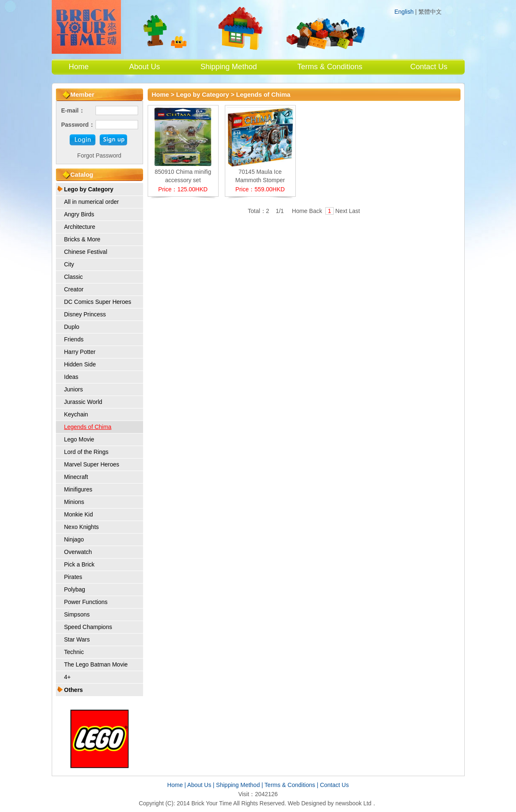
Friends (74, 339)
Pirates (73, 577)
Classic (74, 277)
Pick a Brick (79, 564)
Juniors (74, 389)
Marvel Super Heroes (92, 464)
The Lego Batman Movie (96, 664)
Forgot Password (99, 155)
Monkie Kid (79, 514)
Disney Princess (85, 314)
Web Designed (307, 803)
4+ (68, 677)
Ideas (71, 377)
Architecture (80, 227)
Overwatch (78, 552)
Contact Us (429, 67)
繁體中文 (430, 12)
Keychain (76, 414)
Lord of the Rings (87, 452)
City (69, 264)
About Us (145, 67)
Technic (74, 652)
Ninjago (74, 539)
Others (74, 690)
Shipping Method (229, 67)
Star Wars (77, 639)
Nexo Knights (82, 527)
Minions (74, 502)
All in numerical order (92, 202)
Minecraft (76, 477)
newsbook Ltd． (356, 803)
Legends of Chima (88, 427)
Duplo (72, 327)
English (404, 12)
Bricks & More (82, 239)
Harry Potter (80, 352)
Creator (74, 289)
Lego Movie (79, 439)
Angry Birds (79, 214)
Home (79, 67)
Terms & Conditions (330, 67)
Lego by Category (89, 189)
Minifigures (78, 489)
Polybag (75, 589)
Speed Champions (88, 627)
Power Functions (86, 602)
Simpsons (77, 614)
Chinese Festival (86, 252)
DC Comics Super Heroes (98, 302)
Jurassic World (83, 402)
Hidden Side (80, 364)
